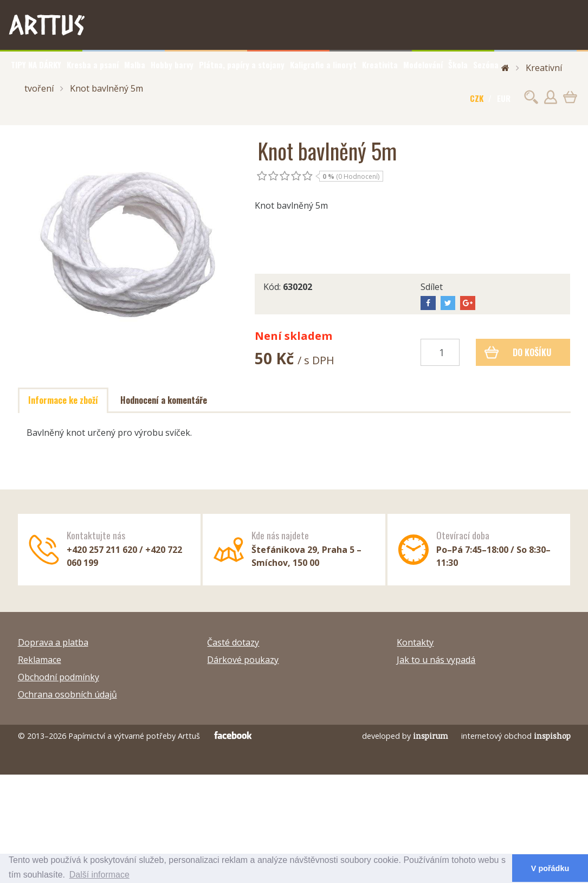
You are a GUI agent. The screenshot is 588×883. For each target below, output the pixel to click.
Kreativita (380, 65)
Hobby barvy (172, 65)
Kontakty (415, 642)
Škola (458, 65)
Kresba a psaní (93, 65)
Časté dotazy (233, 642)
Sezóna (486, 65)
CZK (477, 98)
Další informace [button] (99, 875)
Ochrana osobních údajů (67, 694)
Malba (135, 65)
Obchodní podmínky (59, 677)
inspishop (552, 736)
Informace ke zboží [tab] (63, 400)
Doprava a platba (53, 642)
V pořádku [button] (550, 868)
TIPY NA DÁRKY (36, 65)
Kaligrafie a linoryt (323, 65)
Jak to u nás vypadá (436, 660)
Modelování (423, 65)
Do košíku (518, 352)
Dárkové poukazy (243, 660)
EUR (504, 98)
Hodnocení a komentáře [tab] (164, 400)
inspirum (431, 736)
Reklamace (40, 660)
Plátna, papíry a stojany (242, 65)
